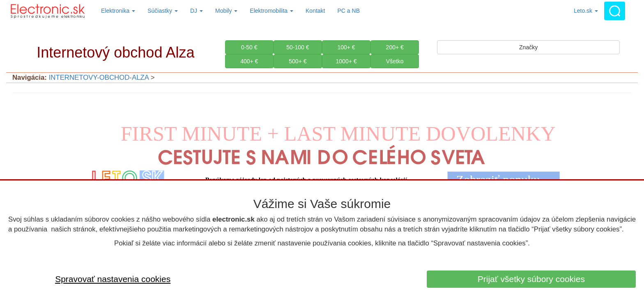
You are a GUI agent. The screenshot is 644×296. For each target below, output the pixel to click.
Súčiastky (163, 11)
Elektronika (118, 11)
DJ (197, 11)
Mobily (226, 11)
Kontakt (315, 11)
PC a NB (349, 11)
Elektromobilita (271, 11)
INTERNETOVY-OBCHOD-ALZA (99, 77)
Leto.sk (586, 11)
